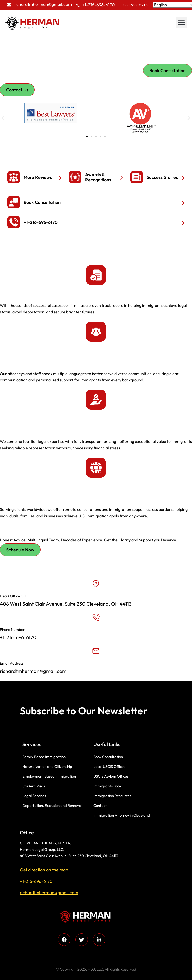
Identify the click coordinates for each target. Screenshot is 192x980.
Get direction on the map (44, 870)
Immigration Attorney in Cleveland (122, 815)
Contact (100, 805)
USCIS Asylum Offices (111, 776)
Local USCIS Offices (109, 767)
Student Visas (34, 786)
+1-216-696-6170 (99, 5)
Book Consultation (108, 757)
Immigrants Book (107, 786)
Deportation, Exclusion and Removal (52, 805)
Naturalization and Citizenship (47, 767)
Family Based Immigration (44, 757)
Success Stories (135, 5)
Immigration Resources (112, 796)
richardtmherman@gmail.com (43, 4)
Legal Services (34, 796)
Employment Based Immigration (49, 776)
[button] (181, 23)
